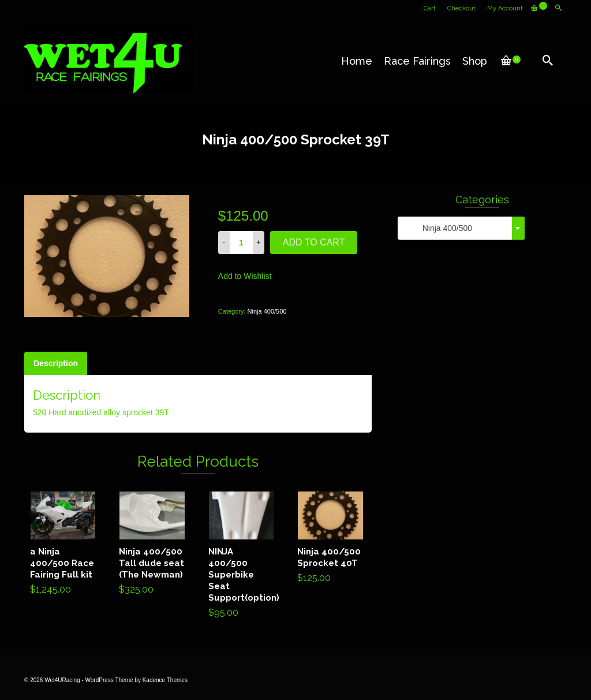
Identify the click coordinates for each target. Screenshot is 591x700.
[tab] (56, 363)
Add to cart (314, 242)
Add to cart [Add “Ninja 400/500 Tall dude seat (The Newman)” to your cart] (152, 545)
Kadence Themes (165, 680)
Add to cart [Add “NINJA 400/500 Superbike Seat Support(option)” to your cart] (242, 557)
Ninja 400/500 (267, 311)
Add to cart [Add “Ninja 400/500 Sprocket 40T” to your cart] (330, 539)
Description (56, 363)
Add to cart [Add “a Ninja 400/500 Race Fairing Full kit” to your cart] (63, 545)
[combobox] (461, 228)
